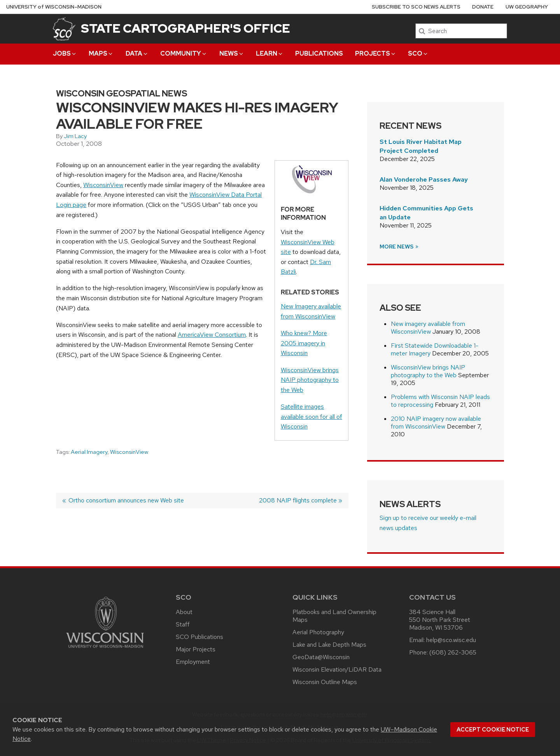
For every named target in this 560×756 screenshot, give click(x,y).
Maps (101, 53)
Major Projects (196, 649)
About (184, 612)
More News (399, 247)
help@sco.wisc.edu (451, 640)
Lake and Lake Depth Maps (329, 645)
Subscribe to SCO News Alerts (416, 7)
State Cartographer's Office (185, 28)
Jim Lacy (75, 136)
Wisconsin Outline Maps (325, 682)
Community (184, 53)
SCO (418, 53)
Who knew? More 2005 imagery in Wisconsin (304, 343)
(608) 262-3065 (453, 652)
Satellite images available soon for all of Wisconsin (311, 416)
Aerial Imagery (89, 452)
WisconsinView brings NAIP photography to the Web (310, 380)
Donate (483, 7)
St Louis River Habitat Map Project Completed (421, 146)
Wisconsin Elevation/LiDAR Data (337, 669)
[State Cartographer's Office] (64, 29)
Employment (193, 662)
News (232, 53)
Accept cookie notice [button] (493, 730)
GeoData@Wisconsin (321, 657)
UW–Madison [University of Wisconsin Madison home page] (54, 7)
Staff (183, 624)
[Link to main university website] (105, 649)
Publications (319, 53)
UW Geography (527, 7)
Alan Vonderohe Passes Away (424, 179)
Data (137, 53)
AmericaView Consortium (212, 335)
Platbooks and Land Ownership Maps (334, 616)
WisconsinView (103, 185)
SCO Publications (199, 637)
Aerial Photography (318, 632)
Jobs (65, 53)
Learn (270, 53)
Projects (376, 53)
